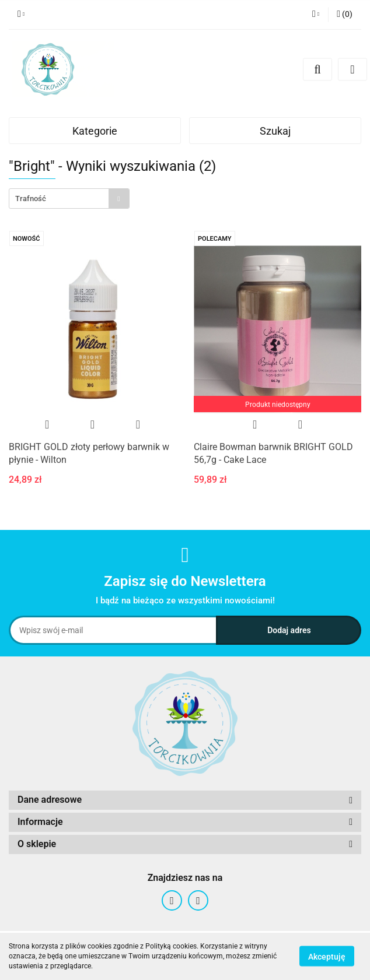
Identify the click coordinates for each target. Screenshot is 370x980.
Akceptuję (327, 957)
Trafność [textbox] (31, 199)
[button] (345, 15)
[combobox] (69, 199)
